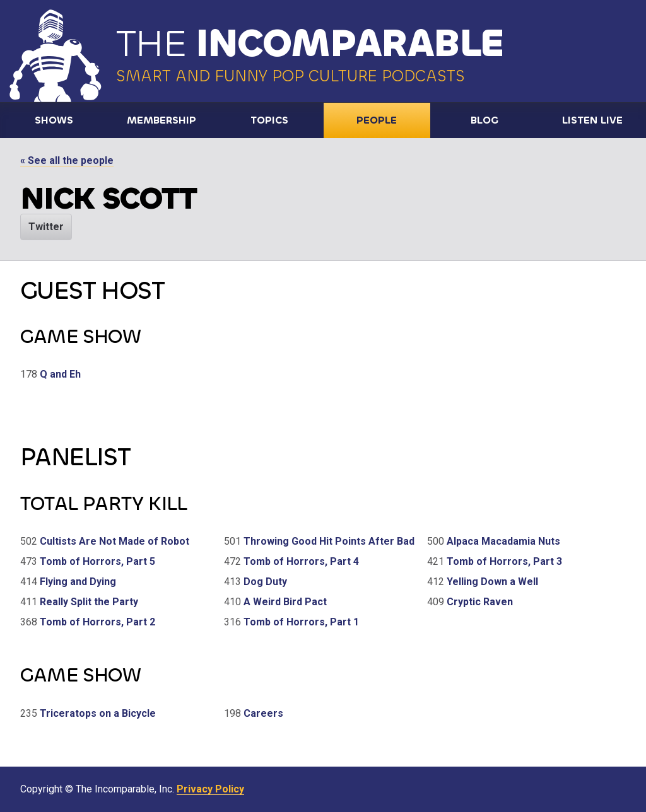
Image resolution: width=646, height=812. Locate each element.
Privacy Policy (210, 789)
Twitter (46, 227)
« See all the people (67, 160)
